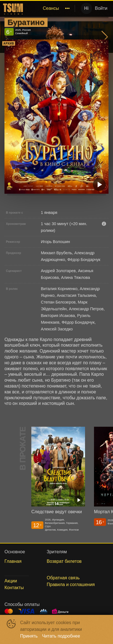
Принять (29, 636)
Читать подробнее (61, 636)
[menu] (49, 8)
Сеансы (51, 8)
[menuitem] (51, 8)
